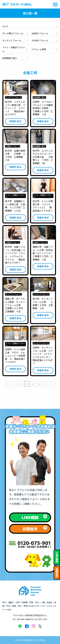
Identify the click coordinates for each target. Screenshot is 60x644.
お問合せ (57, 573)
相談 (57, 558)
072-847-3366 (23, 619)
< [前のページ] (8, 384)
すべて (5, 26)
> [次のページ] (52, 384)
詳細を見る (15, 121)
